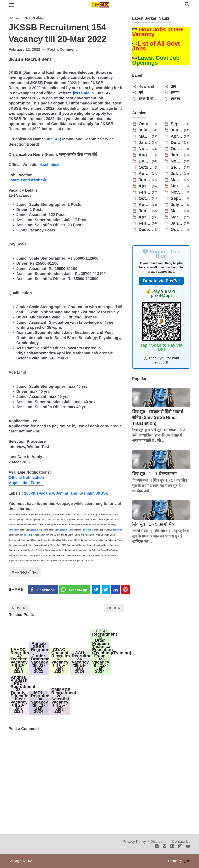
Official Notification (26, 477)
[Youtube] (188, 847)
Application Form (25, 483)
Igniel (187, 861)
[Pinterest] (125, 590)
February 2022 (145, 223)
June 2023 (145, 180)
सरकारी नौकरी (26, 572)
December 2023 (145, 161)
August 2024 (146, 155)
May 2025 (145, 136)
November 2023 (177, 161)
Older (114, 608)
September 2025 (178, 124)
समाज (175, 93)
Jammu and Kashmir (27, 180)
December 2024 (177, 143)
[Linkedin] (116, 590)
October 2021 (177, 230)
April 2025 (177, 136)
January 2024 (177, 155)
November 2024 (145, 149)
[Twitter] (75, 590)
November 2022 (177, 192)
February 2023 (145, 192)
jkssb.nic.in (83, 93)
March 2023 (177, 186)
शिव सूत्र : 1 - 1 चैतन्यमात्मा (154, 474)
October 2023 (146, 167)
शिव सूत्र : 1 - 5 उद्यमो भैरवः (154, 524)
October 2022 (145, 198)
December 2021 (146, 230)
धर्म (141, 93)
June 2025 (177, 130)
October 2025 (146, 124)
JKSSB (52, 139)
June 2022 (145, 211)
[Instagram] (180, 847)
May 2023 (177, 180)
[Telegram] (96, 590)
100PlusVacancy (39, 493)
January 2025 (145, 143)
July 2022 (177, 205)
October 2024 (177, 149)
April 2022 (145, 217)
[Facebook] (43, 590)
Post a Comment (62, 49)
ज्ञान (173, 86)
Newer (19, 608)
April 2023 (145, 186)
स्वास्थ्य (175, 99)
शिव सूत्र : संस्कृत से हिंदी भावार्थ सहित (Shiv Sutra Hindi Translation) (158, 417)
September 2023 (177, 167)
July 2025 (145, 130)
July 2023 (177, 174)
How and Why (148, 86)
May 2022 (177, 211)
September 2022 (177, 198)
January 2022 (177, 223)
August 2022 (145, 205)
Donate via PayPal (161, 281)
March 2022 (177, 217)
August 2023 (145, 174)
